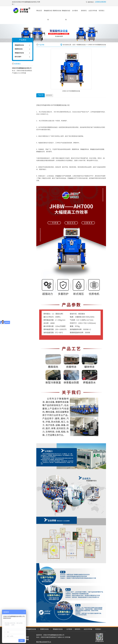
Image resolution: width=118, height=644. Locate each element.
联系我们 (102, 11)
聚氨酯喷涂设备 (31, 629)
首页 (74, 45)
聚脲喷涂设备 (57, 11)
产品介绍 (40, 95)
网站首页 (39, 11)
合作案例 (75, 11)
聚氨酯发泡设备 (58, 629)
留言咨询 (49, 95)
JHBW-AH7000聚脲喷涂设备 (97, 45)
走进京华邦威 (93, 11)
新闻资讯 (84, 11)
